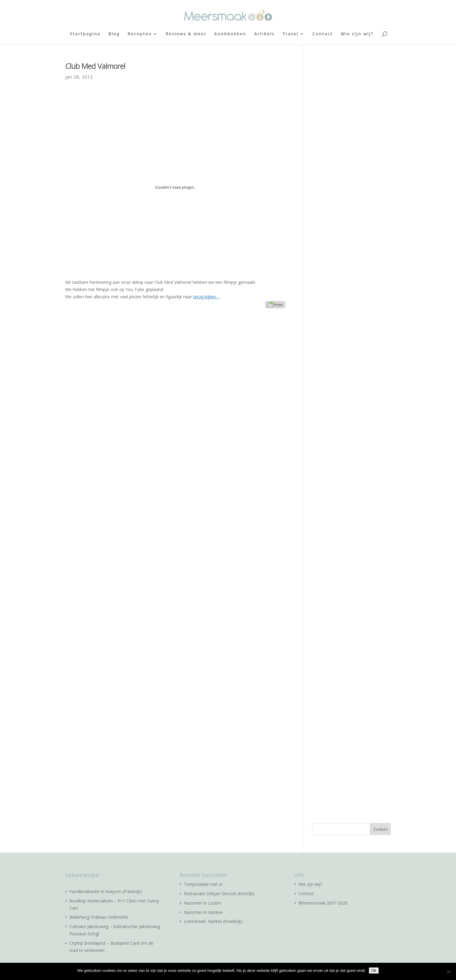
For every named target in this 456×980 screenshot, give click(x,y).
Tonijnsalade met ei (203, 884)
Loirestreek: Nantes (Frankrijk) (213, 921)
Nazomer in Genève (203, 912)
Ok (374, 970)
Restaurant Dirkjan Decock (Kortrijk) (219, 894)
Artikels (264, 34)
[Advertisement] (357, 152)
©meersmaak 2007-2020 (323, 903)
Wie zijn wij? (357, 34)
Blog (114, 34)
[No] (448, 972)
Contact (323, 34)
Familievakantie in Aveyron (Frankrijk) (106, 891)
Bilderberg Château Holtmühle (99, 917)
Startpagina (85, 34)
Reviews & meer (186, 34)
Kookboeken (230, 34)
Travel (290, 34)
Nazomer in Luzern (202, 903)
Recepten (140, 34)
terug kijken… (206, 297)
